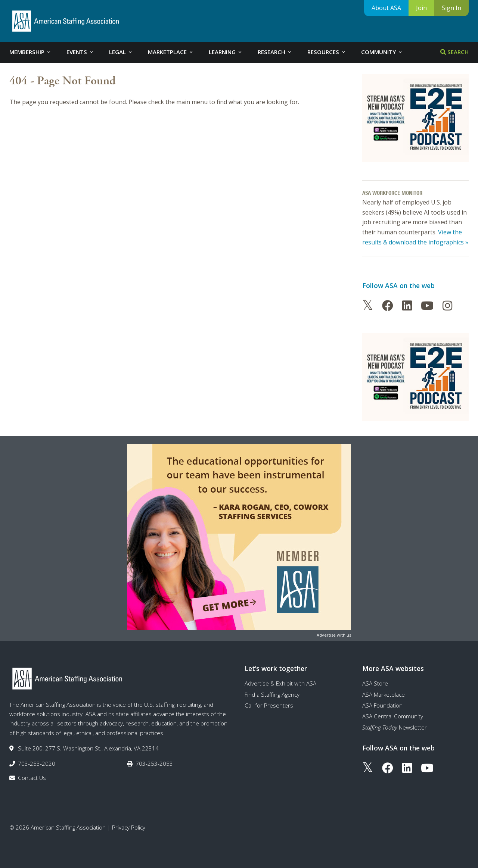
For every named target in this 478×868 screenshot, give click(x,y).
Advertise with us (334, 635)
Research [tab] (275, 52)
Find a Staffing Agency (272, 694)
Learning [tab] (226, 52)
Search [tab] (454, 52)
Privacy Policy (129, 827)
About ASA (386, 8)
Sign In (451, 8)
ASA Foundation (382, 705)
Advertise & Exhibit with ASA (280, 683)
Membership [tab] (30, 52)
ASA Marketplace (384, 694)
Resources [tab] (327, 52)
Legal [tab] (121, 52)
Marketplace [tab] (171, 52)
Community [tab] (382, 52)
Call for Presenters (269, 705)
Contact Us (32, 778)
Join (421, 8)
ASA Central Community (393, 716)
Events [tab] (80, 52)
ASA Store (375, 683)
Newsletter (395, 727)
